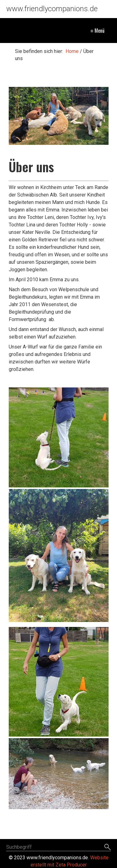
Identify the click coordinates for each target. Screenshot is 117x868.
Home (72, 51)
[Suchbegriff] (58, 848)
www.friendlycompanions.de (52, 9)
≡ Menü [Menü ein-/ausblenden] (97, 31)
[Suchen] (107, 847)
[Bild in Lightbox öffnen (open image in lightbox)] (59, 116)
